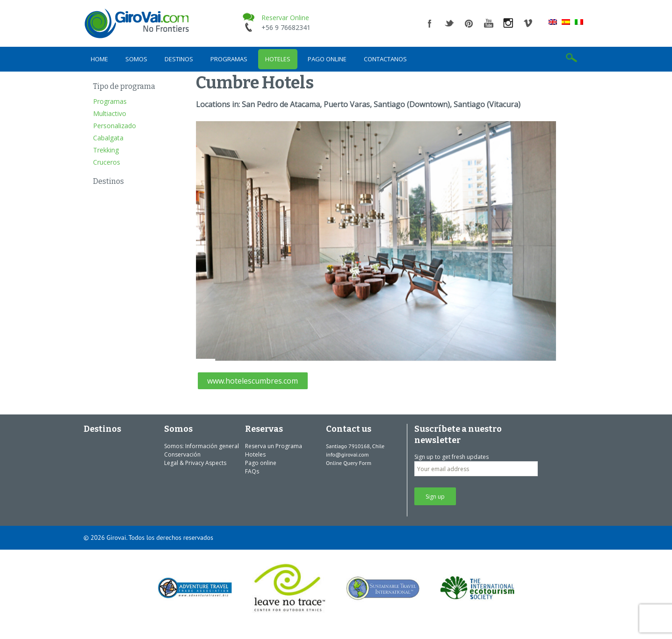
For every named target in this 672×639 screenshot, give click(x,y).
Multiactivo (110, 113)
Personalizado (115, 126)
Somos (136, 59)
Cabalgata (108, 138)
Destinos (179, 59)
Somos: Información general (202, 446)
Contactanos (385, 59)
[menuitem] (553, 22)
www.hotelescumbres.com (253, 381)
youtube (489, 23)
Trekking (106, 150)
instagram (508, 23)
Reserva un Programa (274, 446)
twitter (449, 23)
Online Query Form (349, 463)
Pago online (327, 59)
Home (99, 59)
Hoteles (278, 59)
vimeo (528, 23)
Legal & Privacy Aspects (195, 463)
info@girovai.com (347, 454)
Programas (229, 59)
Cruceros (107, 162)
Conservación (182, 454)
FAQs (252, 471)
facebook (430, 23)
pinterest (469, 23)
